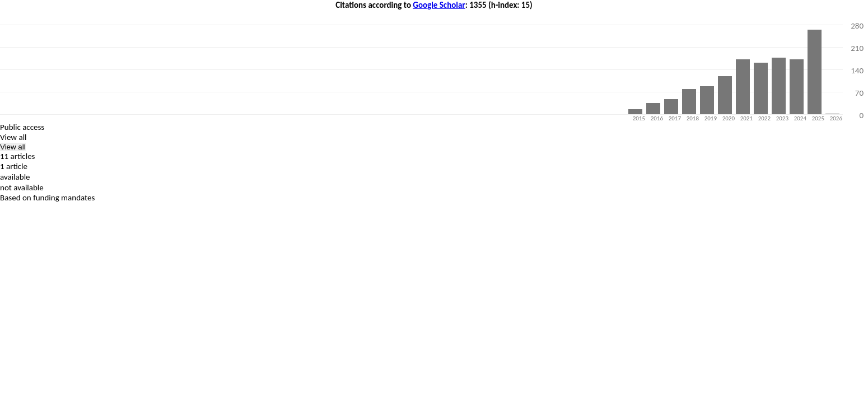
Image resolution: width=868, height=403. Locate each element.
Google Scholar (439, 5)
